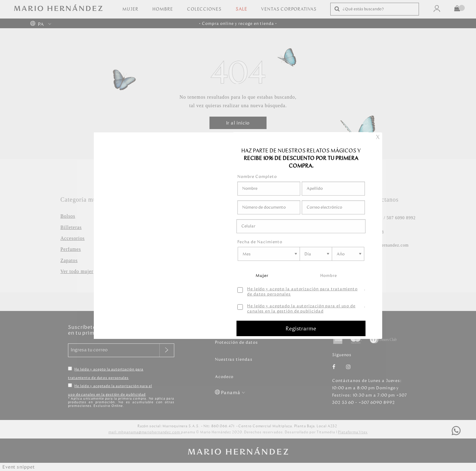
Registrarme (301, 329)
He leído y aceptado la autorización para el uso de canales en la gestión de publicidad (301, 309)
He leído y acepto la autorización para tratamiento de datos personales (302, 292)
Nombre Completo (257, 177)
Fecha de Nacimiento (260, 242)
